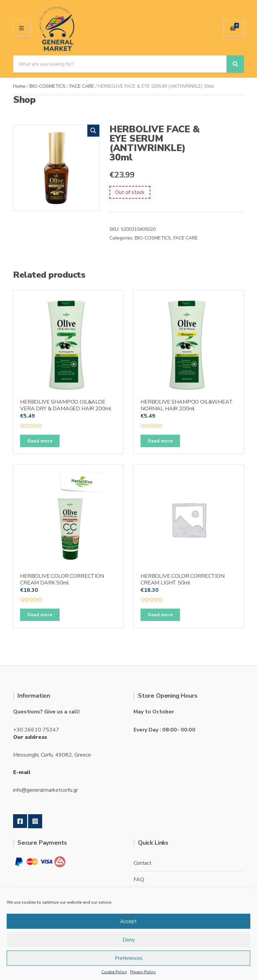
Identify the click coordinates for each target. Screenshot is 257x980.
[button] (93, 131)
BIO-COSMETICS (48, 86)
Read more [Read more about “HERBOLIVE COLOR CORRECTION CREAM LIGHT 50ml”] (160, 615)
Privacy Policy (143, 972)
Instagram (35, 821)
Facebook (20, 821)
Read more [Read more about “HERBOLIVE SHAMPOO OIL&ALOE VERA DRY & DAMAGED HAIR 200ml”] (40, 441)
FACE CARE (82, 86)
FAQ (139, 880)
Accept (128, 921)
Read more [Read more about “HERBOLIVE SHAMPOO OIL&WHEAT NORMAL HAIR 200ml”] (160, 441)
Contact (143, 863)
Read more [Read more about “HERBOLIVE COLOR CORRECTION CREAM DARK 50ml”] (40, 615)
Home (19, 86)
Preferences (129, 958)
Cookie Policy (114, 972)
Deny (129, 940)
